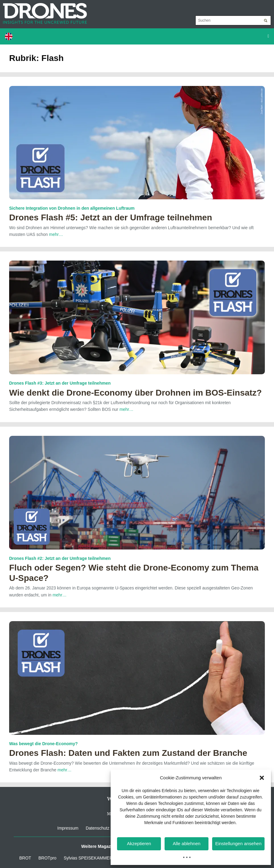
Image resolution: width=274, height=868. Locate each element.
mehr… (56, 234)
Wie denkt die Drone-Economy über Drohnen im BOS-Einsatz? (135, 393)
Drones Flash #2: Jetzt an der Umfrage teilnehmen (60, 558)
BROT (25, 858)
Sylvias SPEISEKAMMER (88, 858)
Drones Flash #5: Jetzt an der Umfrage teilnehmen (111, 217)
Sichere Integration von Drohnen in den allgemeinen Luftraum (72, 208)
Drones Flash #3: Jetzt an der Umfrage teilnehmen (60, 383)
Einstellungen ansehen (238, 843)
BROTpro (47, 858)
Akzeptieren (139, 843)
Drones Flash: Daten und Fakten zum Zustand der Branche (128, 753)
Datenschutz (98, 828)
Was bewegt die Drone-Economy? (43, 744)
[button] (262, 778)
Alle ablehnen (187, 843)
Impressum (68, 828)
